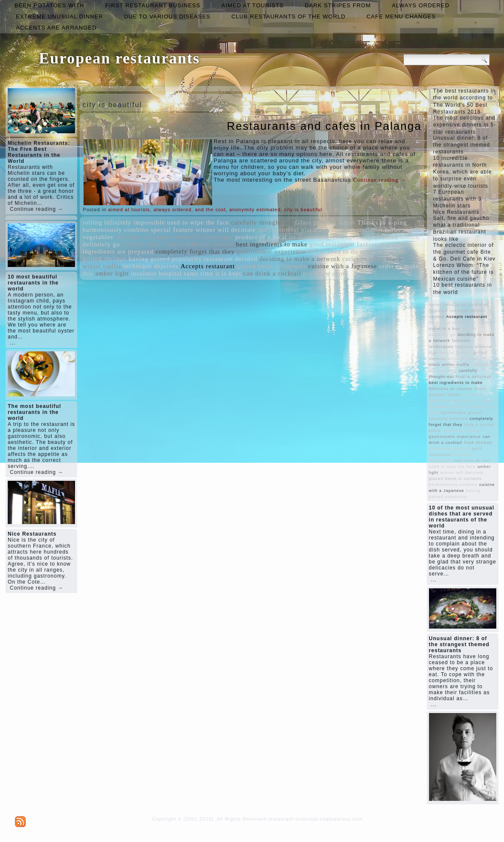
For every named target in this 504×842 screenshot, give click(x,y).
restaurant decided (231, 259)
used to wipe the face (198, 222)
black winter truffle (449, 365)
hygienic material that (351, 230)
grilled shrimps (104, 259)
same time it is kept (213, 273)
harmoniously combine (115, 230)
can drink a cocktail (272, 273)
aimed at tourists (253, 5)
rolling (92, 222)
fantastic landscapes (204, 237)
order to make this (468, 359)
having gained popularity (165, 259)
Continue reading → (37, 209)
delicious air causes (144, 237)
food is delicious (187, 244)
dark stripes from (338, 5)
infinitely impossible (135, 222)
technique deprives (151, 266)
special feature (172, 230)
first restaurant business (153, 5)
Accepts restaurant (208, 266)
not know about (325, 273)
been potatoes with (49, 5)
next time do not (384, 252)
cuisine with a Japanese (342, 266)
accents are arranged (56, 28)
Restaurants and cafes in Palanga (324, 126)
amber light (112, 273)
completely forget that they (195, 252)
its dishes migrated (316, 237)
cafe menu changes (401, 16)
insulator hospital (156, 273)
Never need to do (333, 252)
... (13, 343)
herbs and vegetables (452, 323)
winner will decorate (225, 230)
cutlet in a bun (363, 259)
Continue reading (380, 180)
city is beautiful (303, 210)
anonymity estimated (255, 210)
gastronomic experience (271, 252)
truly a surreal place (287, 230)
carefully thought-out (262, 222)
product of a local (261, 237)
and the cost (210, 210)
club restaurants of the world (288, 16)
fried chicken (141, 244)
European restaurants (120, 58)
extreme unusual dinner (60, 16)
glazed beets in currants (272, 266)
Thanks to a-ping (382, 222)
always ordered (420, 5)
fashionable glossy (384, 244)
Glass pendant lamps (325, 222)
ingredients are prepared (118, 252)
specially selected (372, 237)
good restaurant (332, 244)
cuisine (224, 244)
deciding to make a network (300, 259)
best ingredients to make (272, 244)
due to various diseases (167, 16)
